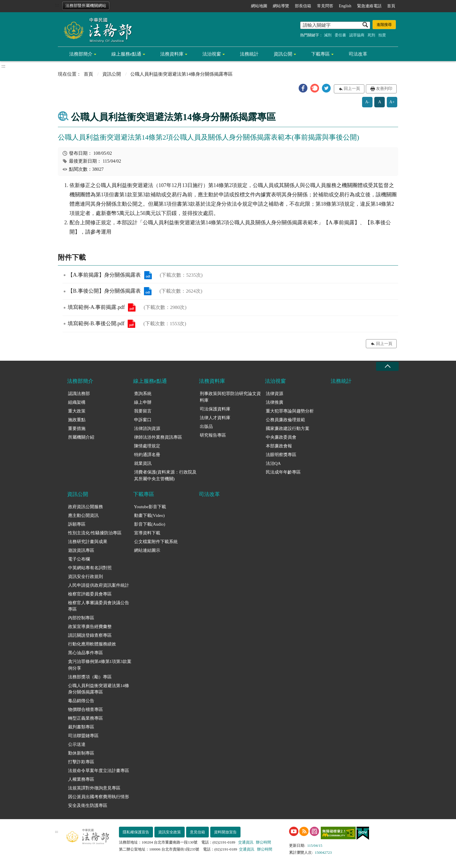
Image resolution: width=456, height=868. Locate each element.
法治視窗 (212, 54)
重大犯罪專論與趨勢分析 (290, 411)
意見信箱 (197, 832)
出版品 (206, 426)
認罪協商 (357, 35)
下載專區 (320, 54)
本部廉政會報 (279, 446)
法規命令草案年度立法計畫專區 (99, 771)
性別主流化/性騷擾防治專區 (95, 533)
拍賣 (382, 35)
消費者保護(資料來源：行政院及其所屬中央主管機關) (165, 475)
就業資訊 (143, 463)
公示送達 (77, 744)
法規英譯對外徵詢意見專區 (94, 788)
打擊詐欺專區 (81, 762)
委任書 (340, 35)
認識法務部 (79, 394)
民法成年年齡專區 (283, 472)
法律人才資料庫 (215, 418)
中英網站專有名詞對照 (90, 568)
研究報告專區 (213, 435)
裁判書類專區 (81, 727)
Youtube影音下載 (150, 507)
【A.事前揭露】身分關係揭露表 (148, 275)
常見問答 (325, 6)
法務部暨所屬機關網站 (86, 6)
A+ (392, 102)
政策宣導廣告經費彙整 (90, 627)
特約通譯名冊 (147, 455)
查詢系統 (143, 394)
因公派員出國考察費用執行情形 (99, 797)
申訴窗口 (143, 420)
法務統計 (249, 54)
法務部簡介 (81, 54)
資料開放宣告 (225, 832)
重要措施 (77, 428)
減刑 (328, 35)
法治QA (273, 463)
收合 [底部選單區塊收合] (387, 366)
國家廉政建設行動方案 (288, 428)
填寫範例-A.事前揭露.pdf (132, 307)
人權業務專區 (81, 779)
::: (57, 5)
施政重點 (77, 420)
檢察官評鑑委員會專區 (90, 594)
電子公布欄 (79, 559)
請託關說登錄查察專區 (90, 635)
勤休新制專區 (81, 753)
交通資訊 (246, 842)
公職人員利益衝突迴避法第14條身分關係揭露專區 (99, 689)
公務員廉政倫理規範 (285, 420)
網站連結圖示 (147, 550)
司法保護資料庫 (215, 409)
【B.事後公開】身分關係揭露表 (148, 291)
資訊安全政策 (170, 832)
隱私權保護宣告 (136, 832)
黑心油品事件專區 (85, 653)
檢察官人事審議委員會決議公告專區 (99, 606)
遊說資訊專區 (81, 550)
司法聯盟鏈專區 (83, 736)
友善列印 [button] (384, 89)
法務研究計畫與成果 (88, 542)
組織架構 (77, 402)
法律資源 (275, 394)
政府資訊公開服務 (85, 507)
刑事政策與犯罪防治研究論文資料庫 (230, 397)
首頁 (391, 6)
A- (367, 102)
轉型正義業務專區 (85, 718)
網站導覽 (281, 6)
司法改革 (358, 54)
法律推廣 (275, 402)
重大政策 (77, 411)
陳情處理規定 (147, 446)
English (345, 6)
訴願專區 (77, 524)
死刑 (371, 35)
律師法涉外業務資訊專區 (158, 437)
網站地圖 (259, 6)
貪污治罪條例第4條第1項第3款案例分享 (100, 665)
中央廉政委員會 (281, 437)
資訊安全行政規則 (85, 577)
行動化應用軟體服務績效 (92, 644)
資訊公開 (283, 54)
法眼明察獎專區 (281, 455)
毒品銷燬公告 (81, 701)
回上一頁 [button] (352, 89)
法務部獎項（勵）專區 (90, 677)
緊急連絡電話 (369, 6)
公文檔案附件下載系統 (156, 542)
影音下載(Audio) (150, 524)
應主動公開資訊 (83, 515)
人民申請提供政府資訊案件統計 (99, 585)
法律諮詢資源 (147, 428)
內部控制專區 (81, 618)
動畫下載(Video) (149, 515)
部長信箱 (303, 6)
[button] (303, 88)
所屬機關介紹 (81, 437)
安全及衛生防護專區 (88, 805)
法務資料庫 (172, 54)
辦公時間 (263, 842)
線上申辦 (143, 402)
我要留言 (143, 411)
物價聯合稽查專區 (85, 709)
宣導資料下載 (147, 533)
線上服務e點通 (126, 54)
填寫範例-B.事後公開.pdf (131, 324)
